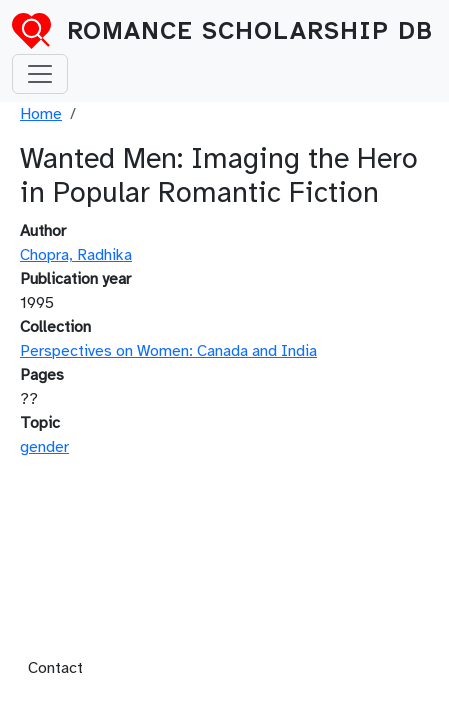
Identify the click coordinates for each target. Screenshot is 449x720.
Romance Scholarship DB (250, 31)
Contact (55, 668)
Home (41, 114)
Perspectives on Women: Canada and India (168, 351)
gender (44, 447)
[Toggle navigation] (40, 74)
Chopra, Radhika (76, 255)
